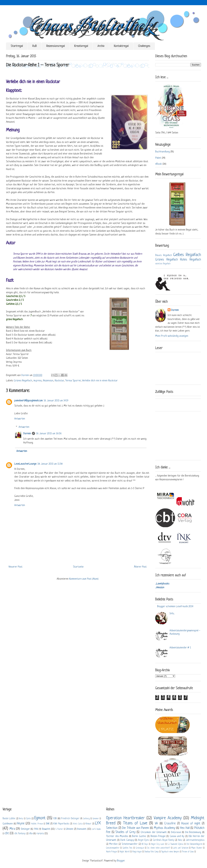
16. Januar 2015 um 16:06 (49, 434)
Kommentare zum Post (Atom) (84, 579)
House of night (191, 824)
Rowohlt (46, 829)
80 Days (145, 844)
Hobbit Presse (37, 824)
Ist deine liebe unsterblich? (159, 848)
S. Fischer (59, 829)
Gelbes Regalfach (187, 255)
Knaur (88, 824)
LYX (98, 823)
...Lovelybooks (162, 584)
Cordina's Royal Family (164, 840)
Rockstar (59, 381)
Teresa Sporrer (73, 381)
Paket (158, 158)
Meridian (113, 844)
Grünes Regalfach (23, 381)
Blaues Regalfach (164, 255)
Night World (125, 852)
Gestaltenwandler (113, 848)
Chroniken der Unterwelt (154, 832)
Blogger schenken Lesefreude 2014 (175, 607)
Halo (180, 840)
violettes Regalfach (163, 264)
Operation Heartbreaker (125, 818)
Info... (172, 614)
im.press (38, 381)
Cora (28, 819)
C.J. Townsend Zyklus (175, 844)
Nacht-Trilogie (112, 852)
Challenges (144, 46)
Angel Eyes (143, 840)
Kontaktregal (121, 46)
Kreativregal (81, 46)
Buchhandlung (162, 152)
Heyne (21, 824)
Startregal (17, 46)
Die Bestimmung (193, 832)
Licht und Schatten (181, 848)
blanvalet (82, 829)
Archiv (101, 46)
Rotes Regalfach (191, 260)
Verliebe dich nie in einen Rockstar (100, 381)
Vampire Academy (168, 818)
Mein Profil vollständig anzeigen (172, 336)
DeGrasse (176, 832)
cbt (7, 833)
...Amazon (160, 588)
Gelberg (86, 819)
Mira (12, 829)
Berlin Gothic (139, 836)
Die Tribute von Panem (135, 828)
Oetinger (25, 829)
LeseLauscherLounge (25, 464)
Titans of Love (135, 823)
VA (156, 824)
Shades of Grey (125, 832)
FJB (55, 819)
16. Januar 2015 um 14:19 (56, 401)
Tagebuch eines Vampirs (170, 852)
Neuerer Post (16, 567)
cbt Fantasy (20, 834)
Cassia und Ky (177, 836)
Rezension (48, 381)
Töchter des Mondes (117, 836)
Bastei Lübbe (9, 819)
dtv (31, 834)
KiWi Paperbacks (61, 824)
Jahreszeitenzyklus (195, 840)
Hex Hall (185, 828)
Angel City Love (158, 844)
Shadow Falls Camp (151, 852)
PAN (36, 829)
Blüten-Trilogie (158, 836)
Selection (112, 828)
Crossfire (170, 824)
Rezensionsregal (55, 46)
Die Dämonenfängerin (194, 844)
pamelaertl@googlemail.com (28, 401)
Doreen (26, 375)
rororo (40, 834)
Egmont (40, 818)
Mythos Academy (165, 828)
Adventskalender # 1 (180, 648)
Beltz (21, 819)
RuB (34, 46)
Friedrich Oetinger (70, 819)
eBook (159, 164)
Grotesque (140, 848)
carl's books (97, 829)
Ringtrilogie (137, 852)
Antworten (20, 419)
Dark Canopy (127, 840)
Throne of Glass (188, 852)
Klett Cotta (78, 824)
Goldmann (8, 824)
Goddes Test (128, 848)
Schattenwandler (130, 844)
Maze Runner (197, 848)
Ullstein (70, 829)
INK (48, 824)
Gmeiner (96, 819)
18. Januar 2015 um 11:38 (50, 464)
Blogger (121, 861)
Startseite (78, 567)
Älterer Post (140, 567)
